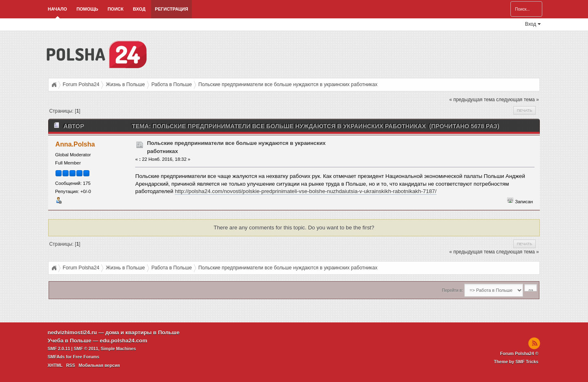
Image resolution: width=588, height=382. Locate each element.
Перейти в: (452, 290)
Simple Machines (118, 349)
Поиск (115, 9)
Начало (57, 9)
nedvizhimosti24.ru (72, 332)
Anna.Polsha (75, 144)
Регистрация (171, 9)
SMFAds (56, 357)
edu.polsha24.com (123, 341)
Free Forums (86, 357)
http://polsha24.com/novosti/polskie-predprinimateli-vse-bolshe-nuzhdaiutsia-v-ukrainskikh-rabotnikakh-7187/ (306, 191)
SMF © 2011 (86, 349)
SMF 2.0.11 (59, 349)
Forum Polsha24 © (519, 353)
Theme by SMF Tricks (516, 362)
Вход (139, 9)
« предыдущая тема (472, 100)
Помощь (87, 9)
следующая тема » (518, 100)
